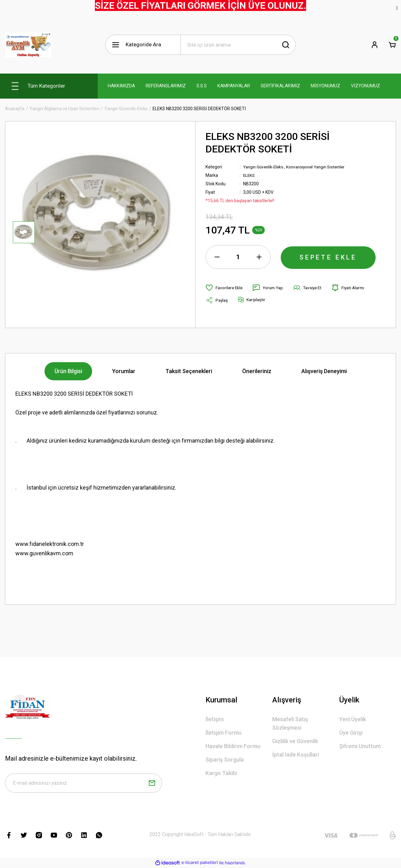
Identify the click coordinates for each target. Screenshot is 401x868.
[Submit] (152, 783)
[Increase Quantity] (259, 257)
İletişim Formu (224, 733)
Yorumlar (124, 371)
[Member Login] (375, 45)
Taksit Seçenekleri (189, 371)
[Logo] (28, 45)
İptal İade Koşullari (296, 755)
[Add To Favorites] (225, 288)
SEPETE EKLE (328, 257)
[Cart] (392, 45)
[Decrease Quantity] (217, 257)
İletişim (215, 719)
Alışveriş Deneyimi (324, 371)
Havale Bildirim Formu (233, 746)
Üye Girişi (351, 733)
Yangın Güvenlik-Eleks (265, 167)
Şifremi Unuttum (360, 746)
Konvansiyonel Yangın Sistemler (321, 167)
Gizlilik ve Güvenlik (295, 741)
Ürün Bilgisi (68, 371)
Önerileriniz (257, 371)
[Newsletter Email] (83, 783)
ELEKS (249, 175)
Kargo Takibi (221, 773)
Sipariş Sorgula (225, 760)
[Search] (238, 45)
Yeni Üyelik (353, 719)
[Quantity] (238, 257)
